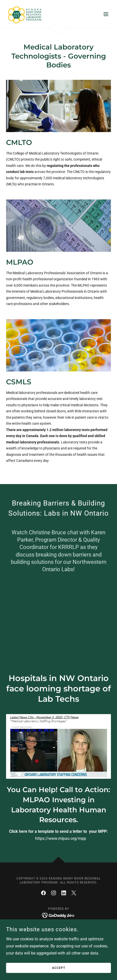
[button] (106, 14)
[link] (25, 14)
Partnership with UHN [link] (58, 930)
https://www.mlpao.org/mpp (61, 838)
